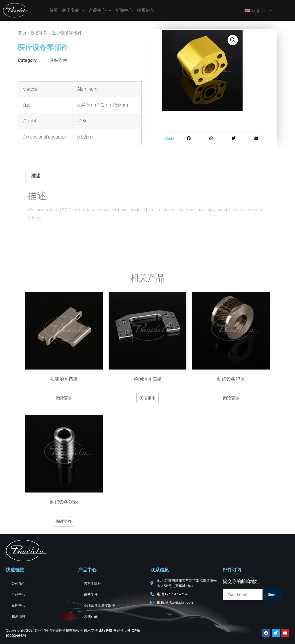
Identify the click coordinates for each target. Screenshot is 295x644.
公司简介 (18, 583)
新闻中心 (124, 10)
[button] (288, 11)
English (258, 10)
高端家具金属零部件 (99, 605)
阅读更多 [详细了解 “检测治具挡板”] (64, 398)
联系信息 (145, 10)
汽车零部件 (92, 583)
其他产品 (91, 616)
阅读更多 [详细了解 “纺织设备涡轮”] (64, 521)
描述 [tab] (36, 176)
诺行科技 (105, 630)
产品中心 (100, 11)
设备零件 (39, 33)
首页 (54, 10)
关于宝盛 (73, 11)
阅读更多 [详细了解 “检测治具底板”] (147, 398)
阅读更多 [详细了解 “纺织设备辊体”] (231, 398)
